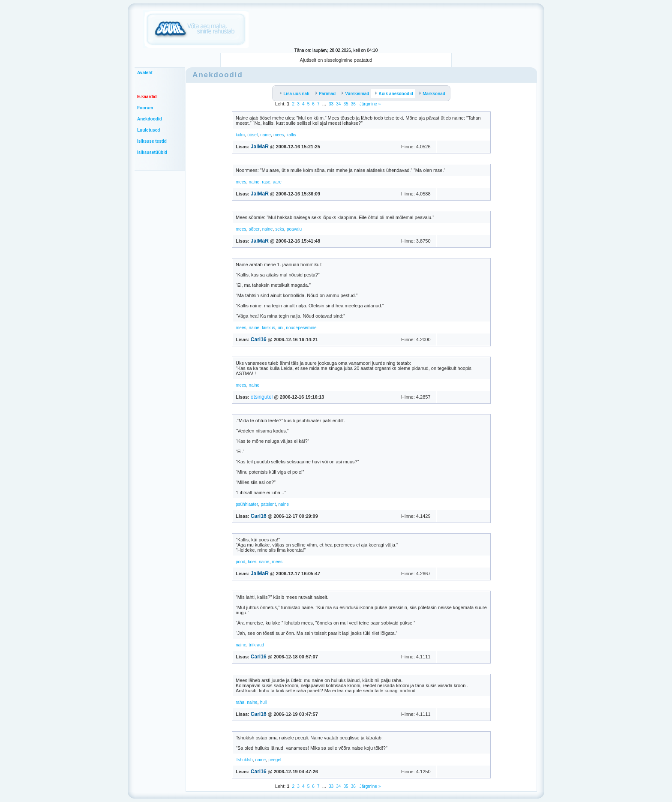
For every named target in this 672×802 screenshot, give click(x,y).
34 (338, 104)
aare (277, 182)
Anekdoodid (150, 119)
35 (346, 104)
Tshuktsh (244, 760)
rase (266, 182)
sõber (254, 229)
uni (280, 328)
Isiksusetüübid (152, 152)
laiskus (268, 328)
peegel (275, 760)
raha (240, 702)
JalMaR (260, 147)
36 (353, 104)
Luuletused (148, 130)
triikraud (257, 645)
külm (240, 135)
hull (264, 702)
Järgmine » (369, 104)
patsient (268, 504)
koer (252, 562)
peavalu (294, 229)
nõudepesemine (301, 328)
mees (279, 135)
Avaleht (145, 73)
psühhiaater (247, 504)
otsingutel (262, 397)
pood (240, 562)
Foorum (145, 108)
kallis (291, 135)
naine (265, 135)
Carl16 (259, 339)
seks (280, 229)
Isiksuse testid (152, 141)
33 (331, 104)
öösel (252, 135)
